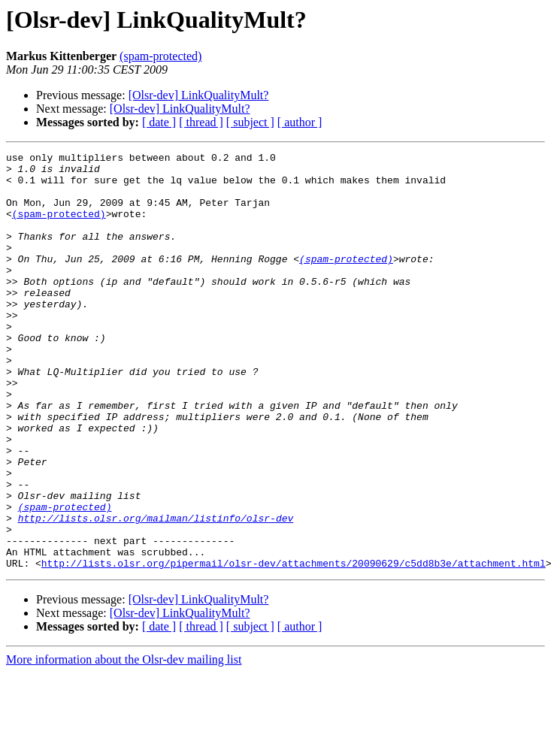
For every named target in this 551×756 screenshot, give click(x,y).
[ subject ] (250, 122)
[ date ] (159, 122)
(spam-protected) (160, 56)
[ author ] (300, 122)
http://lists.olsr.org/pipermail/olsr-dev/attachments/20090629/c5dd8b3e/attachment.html (294, 646)
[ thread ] (201, 122)
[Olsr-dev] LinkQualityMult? (199, 95)
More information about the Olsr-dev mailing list (124, 743)
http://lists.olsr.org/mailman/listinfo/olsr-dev (156, 592)
